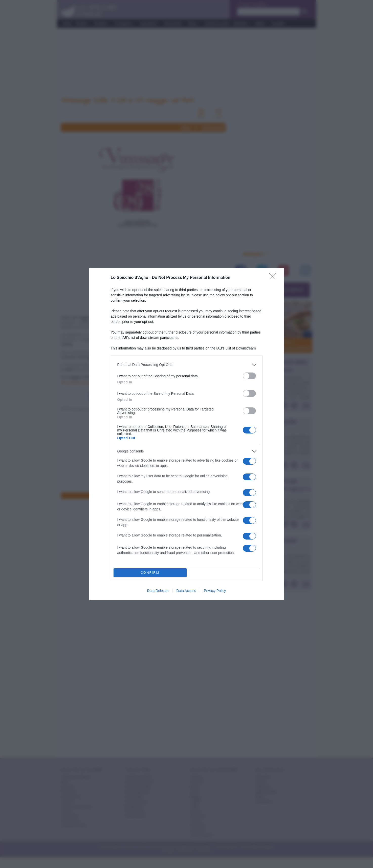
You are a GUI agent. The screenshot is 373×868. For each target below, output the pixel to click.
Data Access (186, 591)
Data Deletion (158, 591)
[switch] (249, 376)
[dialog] (187, 434)
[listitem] (187, 365)
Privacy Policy (215, 591)
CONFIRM (150, 573)
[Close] (274, 278)
